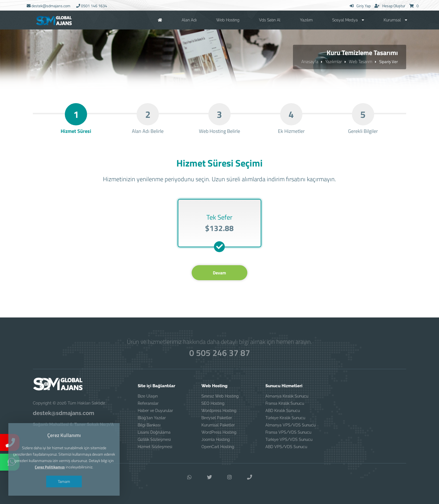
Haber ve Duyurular (155, 411)
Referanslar (148, 403)
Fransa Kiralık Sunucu (285, 403)
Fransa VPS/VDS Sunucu (288, 432)
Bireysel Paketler (217, 418)
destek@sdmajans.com (49, 6)
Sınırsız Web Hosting (220, 396)
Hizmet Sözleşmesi (155, 447)
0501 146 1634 (92, 6)
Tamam (64, 481)
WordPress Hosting (219, 432)
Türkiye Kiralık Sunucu (285, 418)
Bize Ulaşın (148, 396)
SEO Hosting (213, 403)
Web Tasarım (361, 61)
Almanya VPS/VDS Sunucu (290, 425)
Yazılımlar (334, 61)
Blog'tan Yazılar (152, 418)
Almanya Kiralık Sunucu (287, 396)
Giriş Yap (360, 6)
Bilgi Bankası (149, 425)
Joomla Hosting (216, 440)
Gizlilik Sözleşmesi (154, 440)
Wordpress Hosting (219, 411)
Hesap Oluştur (390, 6)
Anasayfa (310, 61)
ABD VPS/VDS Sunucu (286, 447)
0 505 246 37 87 (219, 353)
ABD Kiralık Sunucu (283, 411)
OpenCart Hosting (218, 447)
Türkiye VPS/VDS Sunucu (289, 440)
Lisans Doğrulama (154, 432)
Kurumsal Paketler (218, 425)
